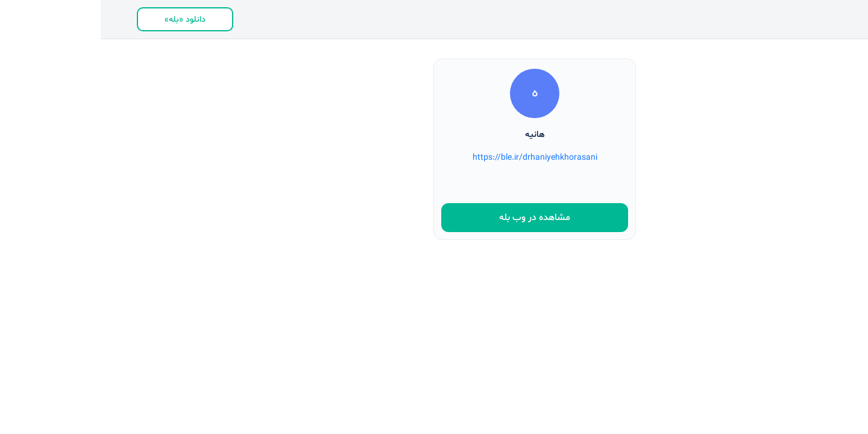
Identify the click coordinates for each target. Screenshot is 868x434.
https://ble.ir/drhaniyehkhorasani (434, 158)
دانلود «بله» (84, 20)
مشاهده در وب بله (434, 218)
